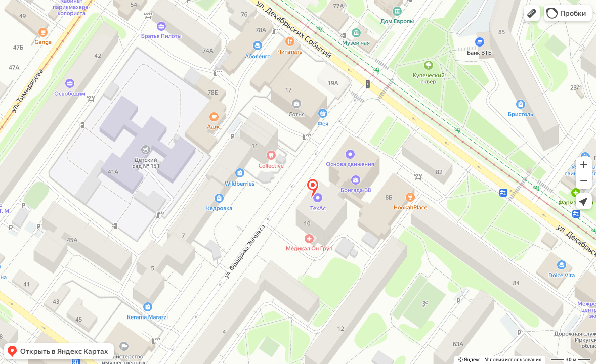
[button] (532, 13)
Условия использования (513, 360)
